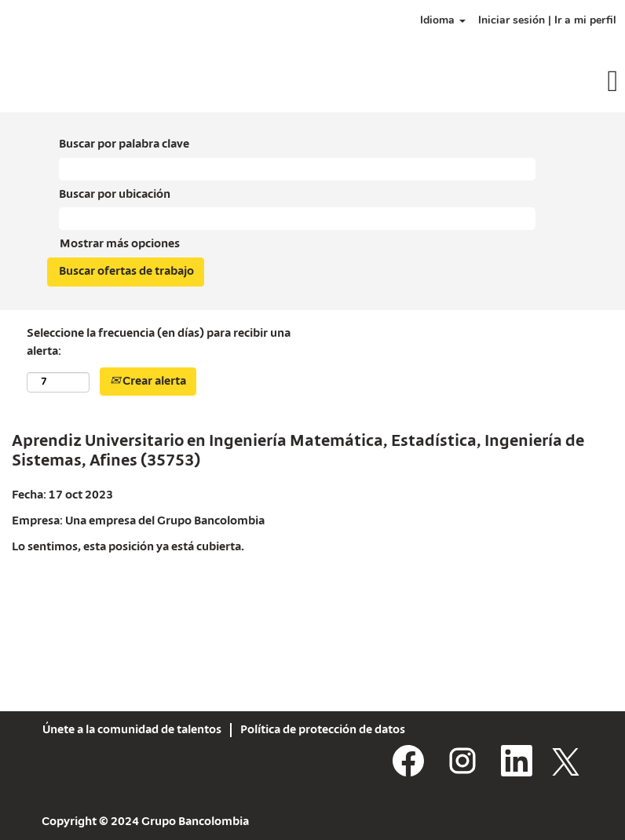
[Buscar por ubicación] (297, 219)
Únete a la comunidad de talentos (132, 730)
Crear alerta (148, 382)
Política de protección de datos (323, 730)
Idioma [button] (443, 20)
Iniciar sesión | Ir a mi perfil (547, 20)
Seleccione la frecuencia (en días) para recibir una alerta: (159, 343)
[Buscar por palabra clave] (297, 169)
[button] (521, 83)
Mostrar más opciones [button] (120, 244)
